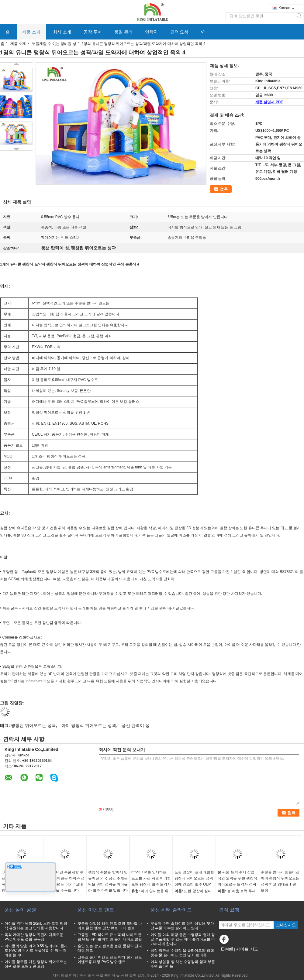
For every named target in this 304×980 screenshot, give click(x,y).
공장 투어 (93, 32)
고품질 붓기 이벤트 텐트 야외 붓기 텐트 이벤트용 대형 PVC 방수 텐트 (110, 959)
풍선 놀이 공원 (20, 910)
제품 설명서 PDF (269, 102)
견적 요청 (179, 32)
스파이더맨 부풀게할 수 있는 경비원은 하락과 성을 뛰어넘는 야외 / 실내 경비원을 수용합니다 (65, 881)
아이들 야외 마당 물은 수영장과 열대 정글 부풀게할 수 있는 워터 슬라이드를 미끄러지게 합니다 (183, 939)
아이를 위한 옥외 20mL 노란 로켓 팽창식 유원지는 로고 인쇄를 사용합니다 (36, 926)
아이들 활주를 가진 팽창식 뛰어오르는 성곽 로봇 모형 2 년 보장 (36, 964)
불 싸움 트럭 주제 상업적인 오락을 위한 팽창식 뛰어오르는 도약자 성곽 (237, 878)
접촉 (224, 189)
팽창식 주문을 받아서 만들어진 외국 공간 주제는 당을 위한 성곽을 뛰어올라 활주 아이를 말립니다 (108, 881)
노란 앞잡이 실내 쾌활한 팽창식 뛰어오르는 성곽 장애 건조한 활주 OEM (194, 878)
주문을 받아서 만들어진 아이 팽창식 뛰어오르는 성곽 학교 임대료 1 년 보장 (280, 881)
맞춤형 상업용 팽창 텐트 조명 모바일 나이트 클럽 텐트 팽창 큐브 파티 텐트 (110, 926)
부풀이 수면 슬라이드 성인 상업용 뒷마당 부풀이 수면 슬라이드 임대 (182, 926)
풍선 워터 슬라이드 (171, 910)
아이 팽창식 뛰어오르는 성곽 (89, 725)
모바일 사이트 (232, 957)
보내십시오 (286, 925)
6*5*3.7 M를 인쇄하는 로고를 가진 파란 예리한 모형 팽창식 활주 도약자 (151, 878)
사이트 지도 (247, 949)
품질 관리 (123, 32)
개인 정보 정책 (65, 975)
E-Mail (227, 949)
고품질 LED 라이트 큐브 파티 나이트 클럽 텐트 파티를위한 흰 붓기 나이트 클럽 (110, 937)
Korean (286, 8)
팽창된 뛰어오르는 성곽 (33, 725)
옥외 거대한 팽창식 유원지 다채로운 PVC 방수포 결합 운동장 (34, 937)
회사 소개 (62, 32)
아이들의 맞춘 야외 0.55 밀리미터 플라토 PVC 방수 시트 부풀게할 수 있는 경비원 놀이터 (36, 951)
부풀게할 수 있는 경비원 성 (54, 44)
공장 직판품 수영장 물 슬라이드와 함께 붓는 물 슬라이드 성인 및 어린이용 (182, 953)
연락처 (151, 32)
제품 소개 (31, 32)
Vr (203, 32)
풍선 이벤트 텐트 (96, 910)
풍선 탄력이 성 (136, 725)
